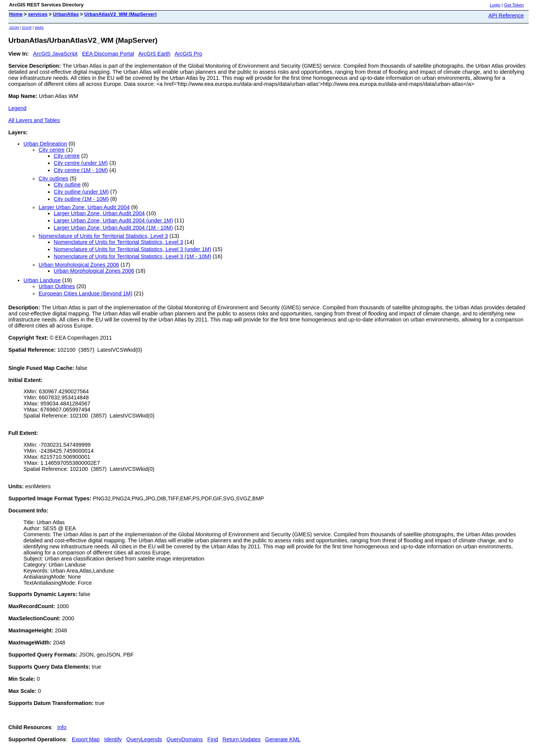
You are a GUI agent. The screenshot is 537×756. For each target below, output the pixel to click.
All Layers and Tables (34, 120)
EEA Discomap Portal (108, 54)
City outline (67, 185)
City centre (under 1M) (81, 163)
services (38, 14)
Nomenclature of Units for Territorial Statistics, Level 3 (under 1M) (132, 249)
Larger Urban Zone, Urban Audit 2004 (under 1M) (113, 220)
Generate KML (283, 739)
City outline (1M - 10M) (81, 199)
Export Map (86, 739)
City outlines (53, 179)
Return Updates (241, 739)
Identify (113, 739)
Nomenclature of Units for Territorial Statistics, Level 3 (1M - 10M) (132, 256)
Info (62, 727)
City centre (52, 150)
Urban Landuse (42, 280)
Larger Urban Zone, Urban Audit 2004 (84, 207)
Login (495, 5)
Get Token (514, 5)
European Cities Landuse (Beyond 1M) (85, 293)
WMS (39, 27)
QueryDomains (185, 739)
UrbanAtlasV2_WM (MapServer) (120, 14)
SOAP (27, 27)
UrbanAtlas (66, 14)
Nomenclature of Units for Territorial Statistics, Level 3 (103, 236)
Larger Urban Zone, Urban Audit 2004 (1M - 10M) (113, 228)
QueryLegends (144, 739)
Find (213, 739)
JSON (14, 27)
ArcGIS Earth (154, 54)
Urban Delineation (45, 144)
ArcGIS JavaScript (55, 54)
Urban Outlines (57, 286)
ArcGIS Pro (189, 54)
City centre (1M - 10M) (81, 170)
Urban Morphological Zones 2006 (79, 265)
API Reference (506, 16)
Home (16, 14)
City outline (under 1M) (81, 192)
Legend (17, 108)
